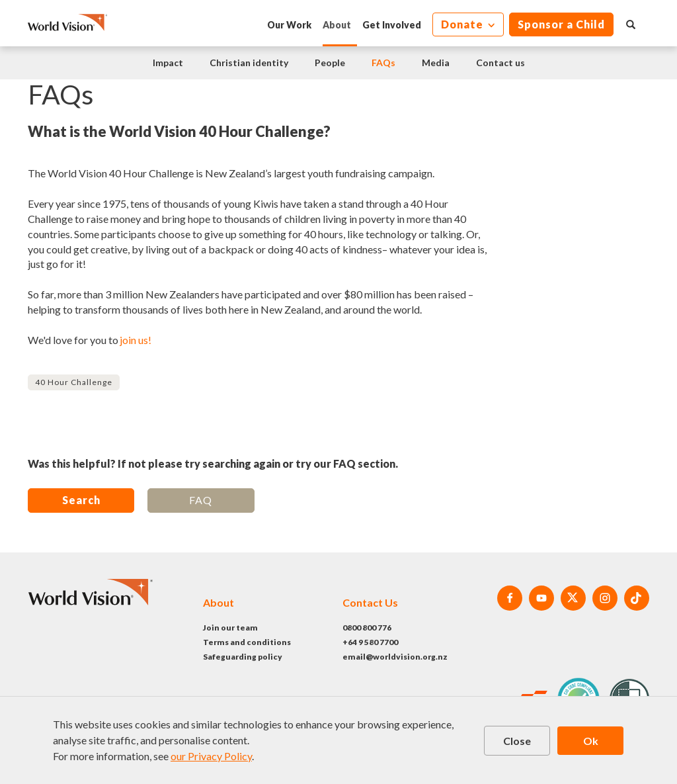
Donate (463, 24)
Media (436, 63)
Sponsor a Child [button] (561, 24)
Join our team (230, 628)
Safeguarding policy (243, 657)
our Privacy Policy (211, 756)
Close (517, 741)
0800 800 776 (367, 628)
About (337, 25)
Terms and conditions (247, 642)
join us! (136, 340)
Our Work (289, 25)
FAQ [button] (201, 500)
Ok (591, 741)
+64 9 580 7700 (370, 642)
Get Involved (392, 25)
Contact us (500, 63)
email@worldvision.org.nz (395, 657)
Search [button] (81, 500)
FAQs (383, 63)
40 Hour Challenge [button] (74, 382)
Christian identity (249, 63)
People (330, 63)
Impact (168, 63)
